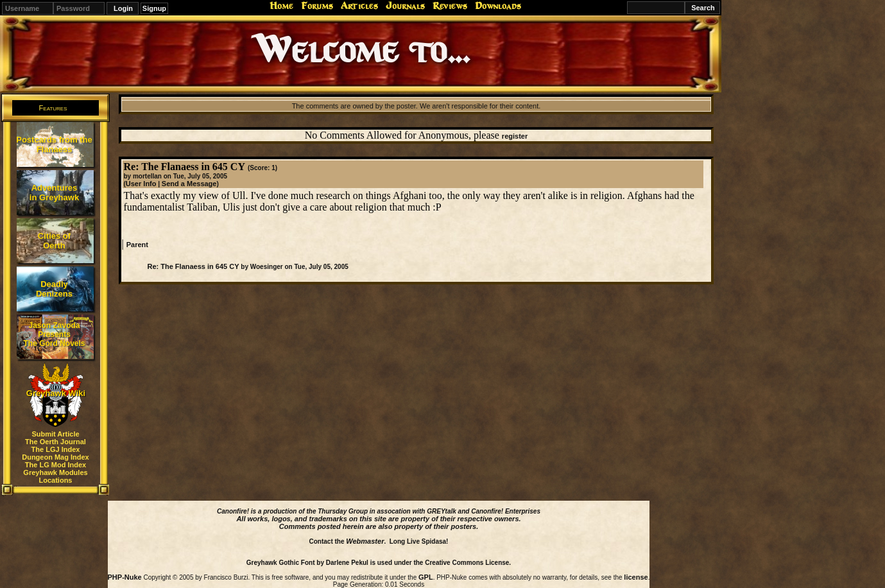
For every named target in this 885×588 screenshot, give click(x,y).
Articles (359, 6)
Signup (154, 8)
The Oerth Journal (56, 442)
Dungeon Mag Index (56, 457)
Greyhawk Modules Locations (55, 476)
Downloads (498, 6)
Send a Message (189, 184)
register (515, 136)
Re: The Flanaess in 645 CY (193, 266)
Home (281, 6)
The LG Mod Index (56, 465)
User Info (141, 184)
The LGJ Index (56, 449)
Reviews (450, 6)
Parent (137, 245)
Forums (317, 6)
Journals (405, 6)
